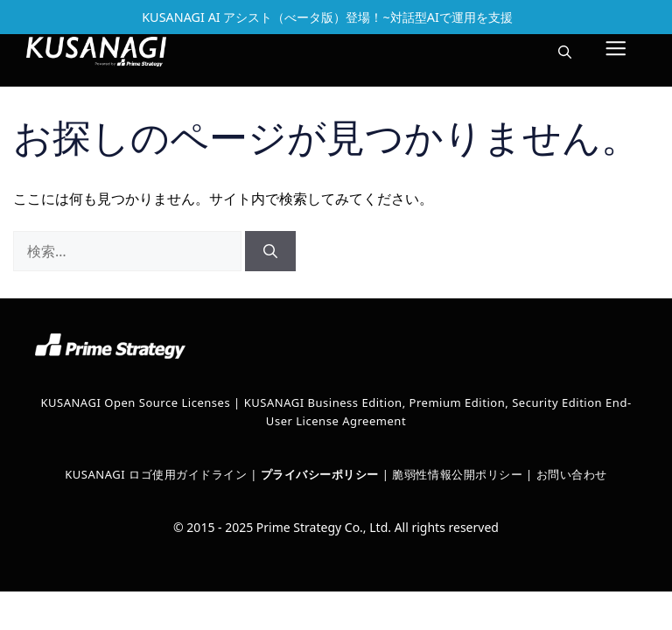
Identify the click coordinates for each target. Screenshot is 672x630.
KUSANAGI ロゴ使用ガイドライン (156, 474)
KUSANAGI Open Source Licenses (135, 402)
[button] (565, 52)
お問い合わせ (572, 474)
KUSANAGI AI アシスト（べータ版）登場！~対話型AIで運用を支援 (327, 17)
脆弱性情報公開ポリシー (457, 474)
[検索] (270, 251)
